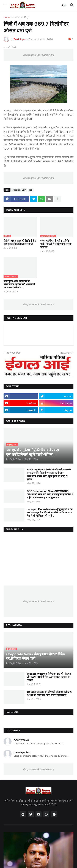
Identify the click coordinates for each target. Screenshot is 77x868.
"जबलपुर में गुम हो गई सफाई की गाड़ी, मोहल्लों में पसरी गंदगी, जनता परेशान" (56, 244)
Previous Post (13, 353)
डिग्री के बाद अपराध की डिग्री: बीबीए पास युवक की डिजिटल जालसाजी (20, 242)
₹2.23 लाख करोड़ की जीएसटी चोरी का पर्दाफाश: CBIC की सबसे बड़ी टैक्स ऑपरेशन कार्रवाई (49, 693)
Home (7, 17)
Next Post (66, 353)
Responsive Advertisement (38, 55)
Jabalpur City (21, 17)
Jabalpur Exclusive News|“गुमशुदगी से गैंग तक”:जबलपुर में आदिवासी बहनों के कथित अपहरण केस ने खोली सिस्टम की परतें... (50, 512)
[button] (5, 5)
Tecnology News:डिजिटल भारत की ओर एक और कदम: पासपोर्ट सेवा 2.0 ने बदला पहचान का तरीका (49, 677)
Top (31, 190)
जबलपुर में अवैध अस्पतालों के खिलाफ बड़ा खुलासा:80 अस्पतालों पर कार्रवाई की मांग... (19, 284)
